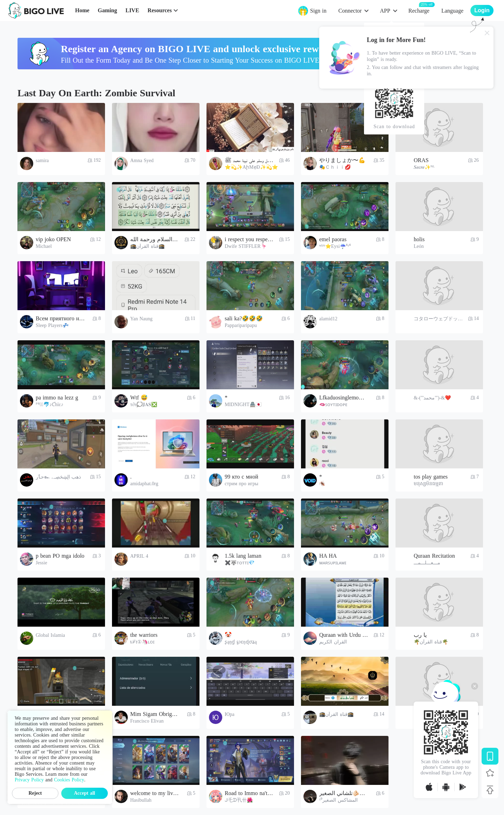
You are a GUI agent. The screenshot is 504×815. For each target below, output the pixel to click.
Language (452, 11)
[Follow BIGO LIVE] (490, 773)
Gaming (107, 10)
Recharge (419, 10)
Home (82, 10)
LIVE (132, 10)
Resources (160, 10)
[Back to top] (490, 790)
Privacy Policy (29, 780)
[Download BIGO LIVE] (490, 756)
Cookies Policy (69, 780)
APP (385, 11)
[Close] (487, 33)
